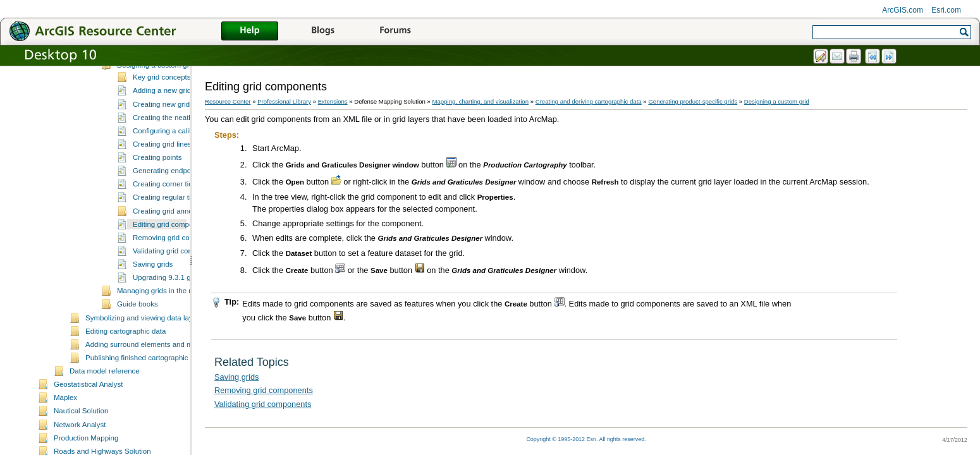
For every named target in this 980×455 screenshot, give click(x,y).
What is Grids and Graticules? (165, 71)
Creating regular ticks (167, 243)
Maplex (65, 443)
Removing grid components (177, 283)
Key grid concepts (162, 123)
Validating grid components (176, 296)
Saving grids (153, 310)
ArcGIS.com (903, 10)
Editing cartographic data (126, 377)
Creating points (157, 203)
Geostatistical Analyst (88, 430)
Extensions (333, 101)
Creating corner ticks (166, 229)
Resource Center (228, 101)
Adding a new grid (162, 136)
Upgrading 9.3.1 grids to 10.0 (180, 323)
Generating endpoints (168, 216)
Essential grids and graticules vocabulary (183, 97)
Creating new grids (163, 150)
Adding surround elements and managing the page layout (178, 390)
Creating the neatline (166, 163)
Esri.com (946, 10)
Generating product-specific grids (693, 101)
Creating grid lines (162, 190)
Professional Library (284, 101)
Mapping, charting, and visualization (481, 101)
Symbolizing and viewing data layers (144, 363)
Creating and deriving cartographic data (589, 101)
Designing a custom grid (156, 111)
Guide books (138, 349)
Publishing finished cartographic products (152, 403)
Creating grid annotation (172, 257)
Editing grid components (172, 270)
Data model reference (105, 416)
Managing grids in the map (160, 336)
